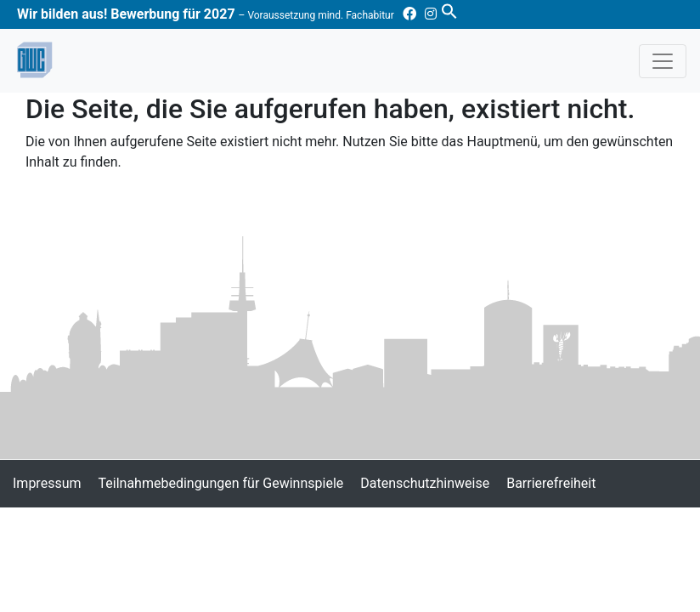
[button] (449, 10)
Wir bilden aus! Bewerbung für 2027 (206, 14)
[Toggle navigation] (663, 61)
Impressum (47, 483)
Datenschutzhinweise (425, 483)
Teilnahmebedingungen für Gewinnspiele (221, 483)
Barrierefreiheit (551, 483)
